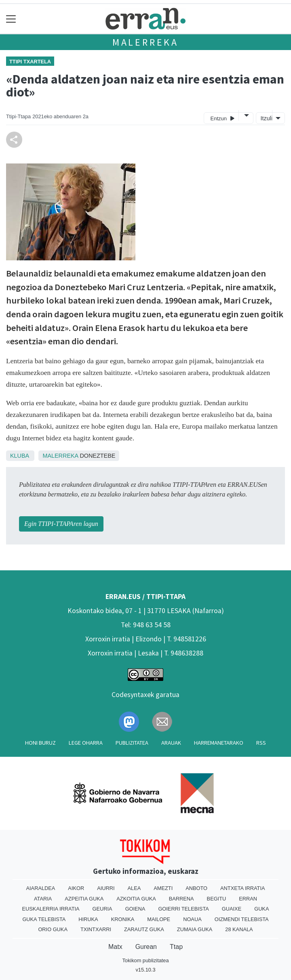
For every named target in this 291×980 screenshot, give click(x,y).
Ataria (43, 899)
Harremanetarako (219, 743)
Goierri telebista (183, 909)
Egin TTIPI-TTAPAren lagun (61, 524)
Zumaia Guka (195, 929)
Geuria (102, 909)
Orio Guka (53, 929)
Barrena (181, 899)
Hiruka (88, 919)
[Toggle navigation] (11, 19)
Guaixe (232, 909)
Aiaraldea (41, 888)
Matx (115, 947)
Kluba (19, 456)
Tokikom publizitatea (145, 960)
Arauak (171, 743)
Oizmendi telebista (242, 919)
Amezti (163, 888)
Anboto (196, 888)
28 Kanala (239, 929)
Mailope (159, 919)
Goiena (135, 909)
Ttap (176, 947)
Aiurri (106, 888)
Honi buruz (40, 743)
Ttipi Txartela (30, 62)
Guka (261, 909)
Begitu (217, 899)
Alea (134, 888)
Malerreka (145, 42)
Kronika (123, 919)
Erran (248, 899)
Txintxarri (96, 929)
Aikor (76, 888)
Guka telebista (44, 919)
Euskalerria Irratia (51, 909)
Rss (261, 743)
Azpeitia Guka (84, 899)
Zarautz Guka (144, 929)
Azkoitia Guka (136, 899)
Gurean (146, 947)
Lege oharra (86, 743)
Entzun (222, 118)
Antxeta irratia (242, 888)
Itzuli (266, 118)
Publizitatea (132, 743)
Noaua (192, 919)
